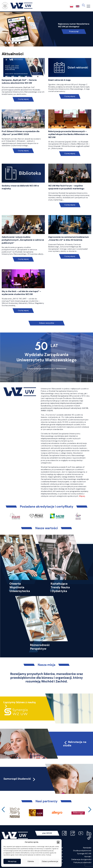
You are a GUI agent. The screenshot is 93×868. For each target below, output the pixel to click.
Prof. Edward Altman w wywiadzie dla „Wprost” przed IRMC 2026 (21, 133)
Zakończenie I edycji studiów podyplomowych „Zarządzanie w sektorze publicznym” (23, 240)
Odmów (31, 861)
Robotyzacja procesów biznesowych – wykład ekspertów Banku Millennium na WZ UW (68, 134)
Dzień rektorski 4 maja (59, 80)
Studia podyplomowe (82, 851)
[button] (58, 842)
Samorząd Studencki (20, 779)
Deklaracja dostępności (81, 859)
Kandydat (87, 848)
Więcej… (82, 496)
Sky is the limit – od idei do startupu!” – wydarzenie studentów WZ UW (21, 293)
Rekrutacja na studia (75, 744)
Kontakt (88, 857)
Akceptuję (12, 861)
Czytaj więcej (23, 99)
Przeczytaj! (74, 31)
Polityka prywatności (82, 862)
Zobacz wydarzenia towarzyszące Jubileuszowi (47, 369)
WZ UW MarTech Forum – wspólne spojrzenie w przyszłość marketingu (66, 187)
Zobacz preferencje (50, 861)
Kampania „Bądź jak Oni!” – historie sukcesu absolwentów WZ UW (19, 81)
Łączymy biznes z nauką (20, 702)
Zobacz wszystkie (47, 323)
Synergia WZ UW (84, 854)
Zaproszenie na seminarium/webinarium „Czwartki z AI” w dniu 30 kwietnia (69, 238)
